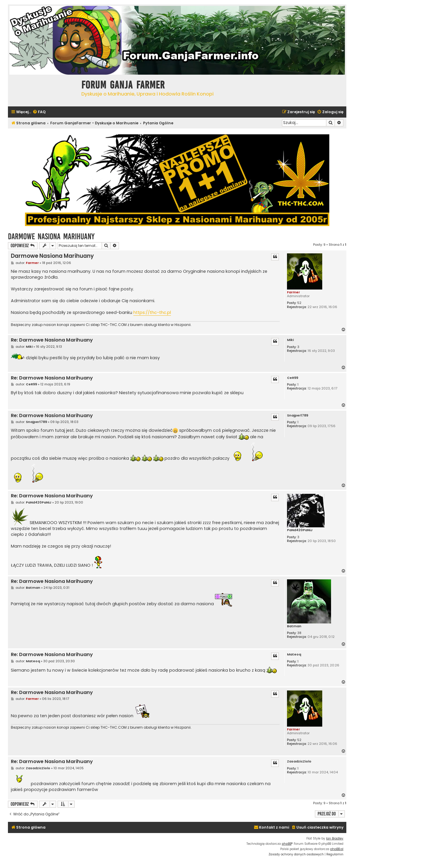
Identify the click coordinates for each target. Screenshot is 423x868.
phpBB (287, 844)
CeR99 (293, 378)
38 (299, 633)
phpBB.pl (337, 849)
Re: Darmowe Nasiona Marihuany (52, 340)
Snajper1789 (298, 415)
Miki (290, 340)
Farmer (293, 292)
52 (299, 303)
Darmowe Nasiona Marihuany (51, 236)
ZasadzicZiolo (299, 761)
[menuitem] (39, 112)
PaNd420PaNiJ (300, 530)
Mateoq (294, 654)
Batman (294, 626)
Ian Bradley (335, 838)
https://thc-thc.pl (152, 312)
